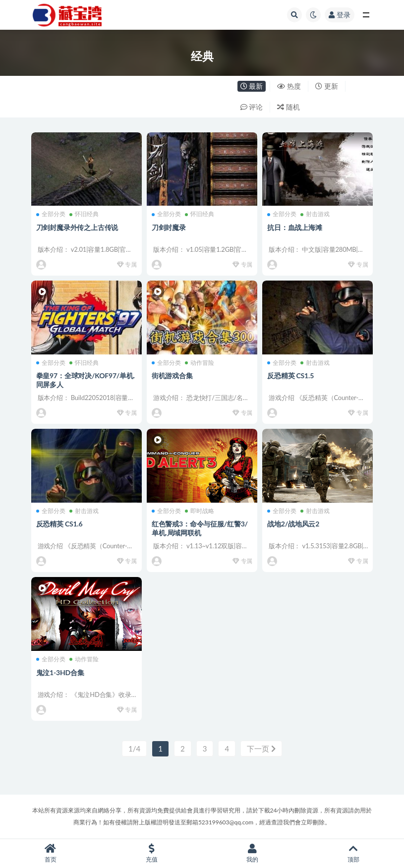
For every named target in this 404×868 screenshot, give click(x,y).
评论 (252, 107)
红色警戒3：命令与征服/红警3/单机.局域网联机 (200, 528)
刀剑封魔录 (169, 227)
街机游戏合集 (172, 376)
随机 (289, 107)
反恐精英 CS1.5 (290, 376)
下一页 (261, 749)
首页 (51, 853)
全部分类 (51, 214)
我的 (253, 853)
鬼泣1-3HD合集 (60, 672)
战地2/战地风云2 (293, 524)
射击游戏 (315, 214)
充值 (152, 853)
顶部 (353, 853)
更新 (327, 86)
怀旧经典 (84, 214)
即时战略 (200, 511)
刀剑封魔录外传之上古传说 (77, 227)
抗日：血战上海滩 (294, 227)
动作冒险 (200, 363)
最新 (252, 86)
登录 (340, 15)
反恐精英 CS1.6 (59, 524)
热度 (289, 86)
